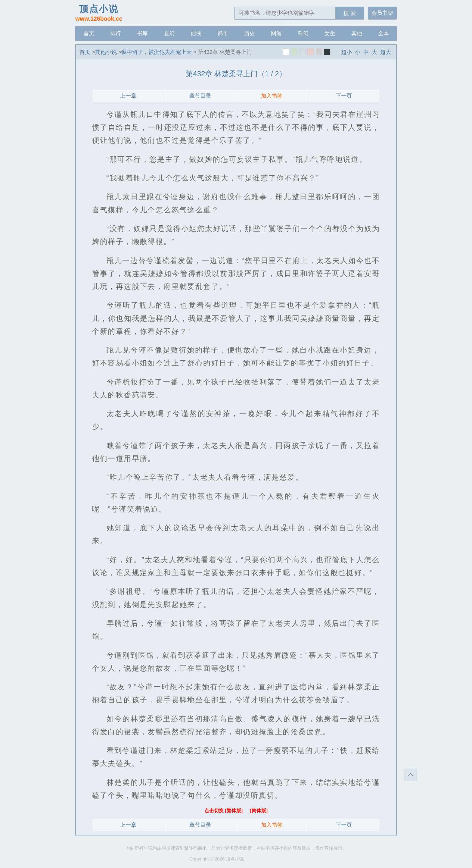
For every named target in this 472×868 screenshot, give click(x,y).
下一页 (344, 96)
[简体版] (259, 811)
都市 (223, 33)
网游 (276, 33)
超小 (346, 52)
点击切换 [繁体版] (224, 811)
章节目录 (200, 96)
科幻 (303, 33)
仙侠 (196, 33)
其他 (357, 33)
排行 (116, 33)
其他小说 (106, 52)
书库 (142, 33)
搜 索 (350, 13)
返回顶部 (410, 775)
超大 (386, 52)
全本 (383, 33)
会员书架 (382, 13)
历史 (250, 33)
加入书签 (272, 96)
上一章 (128, 96)
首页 (89, 33)
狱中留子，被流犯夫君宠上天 (157, 52)
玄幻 (169, 33)
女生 (330, 33)
